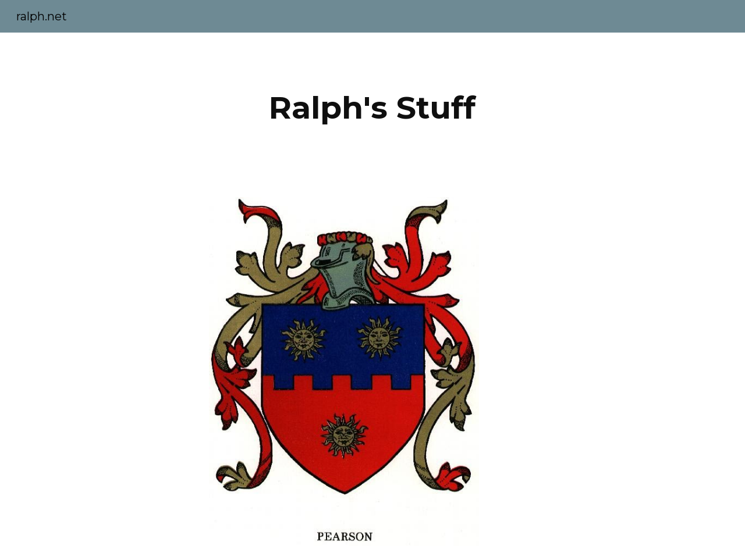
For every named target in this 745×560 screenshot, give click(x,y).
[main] (372, 108)
